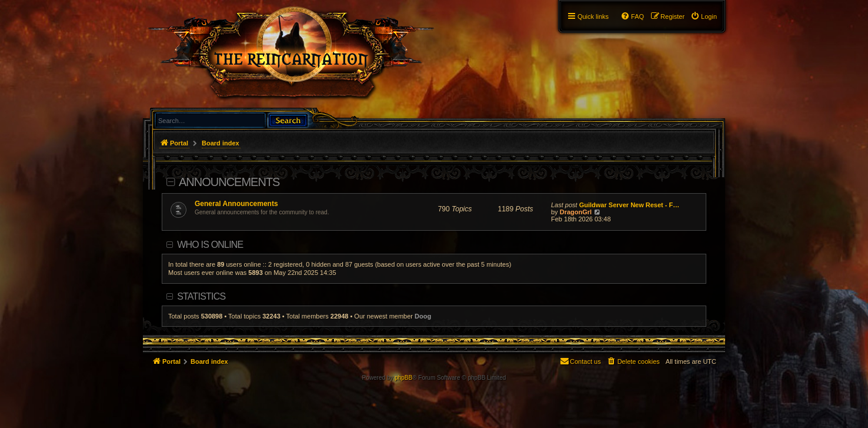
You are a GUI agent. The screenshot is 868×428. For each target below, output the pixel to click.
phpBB (403, 378)
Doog (423, 316)
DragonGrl (576, 212)
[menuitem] (704, 16)
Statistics (201, 296)
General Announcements (236, 204)
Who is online (210, 245)
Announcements (229, 182)
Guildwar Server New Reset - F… (630, 205)
